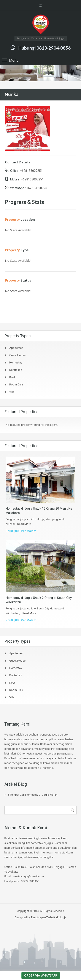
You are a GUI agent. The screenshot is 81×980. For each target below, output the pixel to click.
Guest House (17, 355)
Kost (12, 377)
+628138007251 (31, 171)
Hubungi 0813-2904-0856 (44, 48)
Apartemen (16, 348)
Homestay (16, 362)
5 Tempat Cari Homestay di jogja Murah (33, 795)
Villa (12, 392)
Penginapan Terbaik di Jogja (49, 917)
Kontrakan (16, 370)
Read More (24, 524)
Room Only (16, 384)
